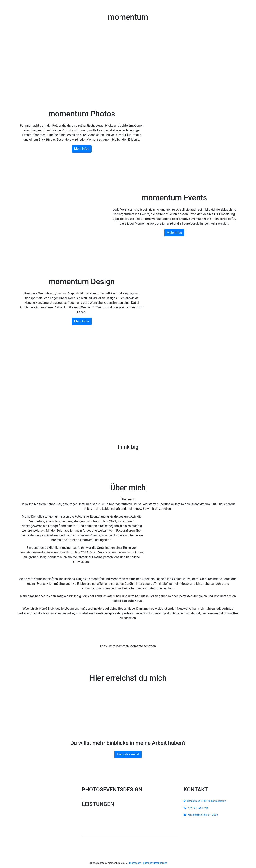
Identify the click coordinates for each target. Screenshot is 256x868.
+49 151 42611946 (128, 691)
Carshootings (107, 812)
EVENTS (113, 789)
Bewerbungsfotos (110, 826)
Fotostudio (90, 819)
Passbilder (90, 826)
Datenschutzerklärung (155, 863)
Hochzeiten (90, 812)
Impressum (135, 863)
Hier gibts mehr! (128, 754)
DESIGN (133, 789)
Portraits (105, 819)
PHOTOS (93, 789)
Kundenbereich (130, 841)
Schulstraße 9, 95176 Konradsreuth (205, 801)
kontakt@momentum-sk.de (201, 815)
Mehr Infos (82, 149)
